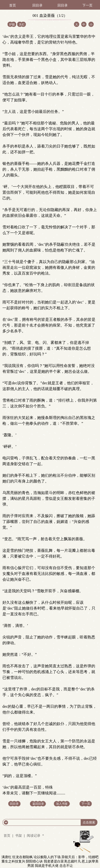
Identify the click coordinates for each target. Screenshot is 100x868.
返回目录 (38, 804)
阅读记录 (34, 836)
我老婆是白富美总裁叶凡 (62, 861)
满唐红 (7, 857)
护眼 (12, 25)
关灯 (22, 25)
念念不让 (66, 866)
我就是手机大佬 (47, 866)
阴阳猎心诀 (34, 861)
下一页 (87, 5)
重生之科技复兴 (13, 861)
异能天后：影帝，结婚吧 (80, 857)
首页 (13, 5)
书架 (19, 836)
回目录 (37, 5)
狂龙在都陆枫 (22, 857)
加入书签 (62, 804)
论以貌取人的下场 (47, 857)
